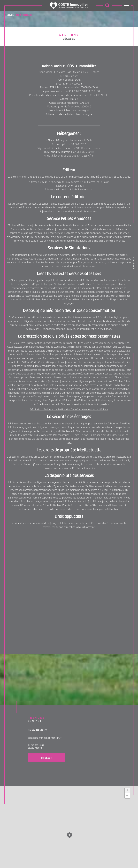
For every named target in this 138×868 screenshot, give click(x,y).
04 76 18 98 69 (37, 737)
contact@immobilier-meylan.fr (45, 745)
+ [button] (127, 791)
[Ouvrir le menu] (127, 5)
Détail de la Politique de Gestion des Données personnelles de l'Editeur (69, 411)
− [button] (127, 796)
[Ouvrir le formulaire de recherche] (107, 5)
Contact (134, 263)
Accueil (10, 15)
